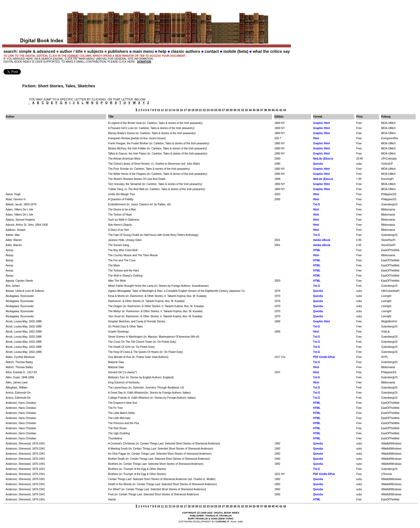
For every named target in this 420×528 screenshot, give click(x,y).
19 (193, 110)
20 (197, 110)
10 (158, 110)
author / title (71, 51)
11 (162, 110)
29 (231, 110)
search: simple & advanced (29, 51)
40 (273, 110)
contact (212, 51)
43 (285, 110)
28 (227, 110)
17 (185, 110)
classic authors (185, 51)
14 (174, 110)
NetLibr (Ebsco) (323, 159)
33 (246, 110)
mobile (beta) (236, 51)
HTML (317, 250)
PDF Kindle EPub (324, 357)
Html (316, 138)
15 (177, 110)
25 (216, 110)
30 (235, 110)
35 (254, 110)
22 (204, 110)
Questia (318, 164)
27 (224, 110)
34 (250, 110)
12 (166, 110)
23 (208, 110)
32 (243, 110)
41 (277, 110)
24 (212, 110)
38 (266, 110)
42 (281, 110)
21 (200, 110)
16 (181, 110)
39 (269, 110)
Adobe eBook (322, 240)
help (162, 51)
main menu (143, 51)
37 (262, 110)
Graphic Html (322, 123)
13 (170, 110)
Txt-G (317, 204)
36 (258, 110)
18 (189, 110)
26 (220, 110)
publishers (118, 51)
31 (239, 110)
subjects (95, 51)
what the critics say (271, 51)
